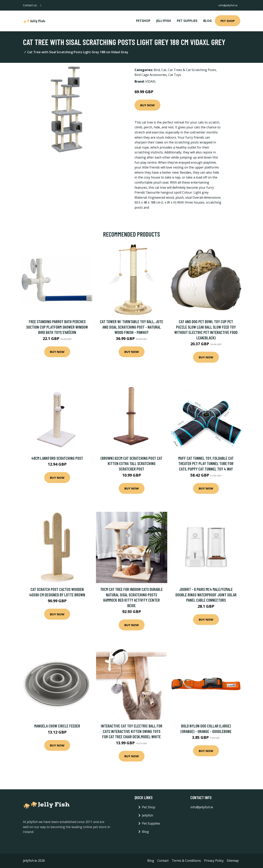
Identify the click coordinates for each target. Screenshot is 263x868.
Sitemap (233, 861)
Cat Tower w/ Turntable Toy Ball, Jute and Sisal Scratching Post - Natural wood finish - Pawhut (131, 327)
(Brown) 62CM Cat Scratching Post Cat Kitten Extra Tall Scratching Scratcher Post (131, 463)
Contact (163, 861)
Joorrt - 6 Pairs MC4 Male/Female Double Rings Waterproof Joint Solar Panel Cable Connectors (206, 595)
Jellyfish (164, 21)
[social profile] (41, 5)
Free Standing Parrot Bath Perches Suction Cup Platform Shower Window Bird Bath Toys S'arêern (57, 327)
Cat (164, 70)
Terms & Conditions (186, 861)
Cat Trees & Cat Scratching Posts (192, 70)
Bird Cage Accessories (151, 75)
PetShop (143, 21)
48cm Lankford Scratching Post (57, 458)
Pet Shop (228, 21)
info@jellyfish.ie (227, 5)
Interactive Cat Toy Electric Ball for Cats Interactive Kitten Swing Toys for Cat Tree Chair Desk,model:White (132, 731)
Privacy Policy (214, 861)
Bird (157, 70)
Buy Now (147, 105)
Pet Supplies (187, 21)
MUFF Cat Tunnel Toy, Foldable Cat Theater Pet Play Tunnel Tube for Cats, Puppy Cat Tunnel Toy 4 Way (206, 463)
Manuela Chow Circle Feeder (57, 726)
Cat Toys (175, 75)
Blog (208, 21)
